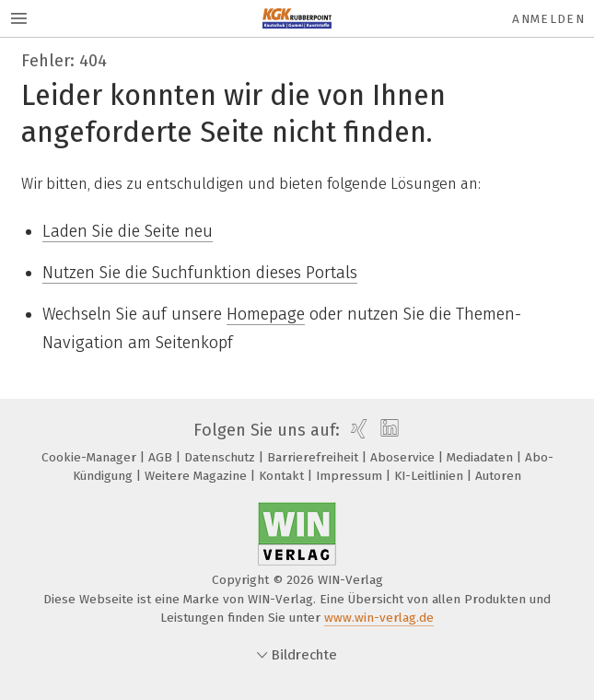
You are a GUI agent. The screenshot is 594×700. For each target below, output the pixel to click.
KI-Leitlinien (431, 476)
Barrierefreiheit (314, 457)
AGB (162, 457)
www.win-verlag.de (379, 618)
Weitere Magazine (198, 476)
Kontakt (283, 476)
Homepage (266, 314)
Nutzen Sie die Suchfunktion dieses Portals (200, 273)
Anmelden (548, 19)
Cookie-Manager (91, 457)
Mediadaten (482, 457)
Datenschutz (221, 457)
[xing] (357, 430)
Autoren (498, 476)
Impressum (351, 476)
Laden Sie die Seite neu (128, 231)
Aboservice (404, 457)
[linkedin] (387, 430)
